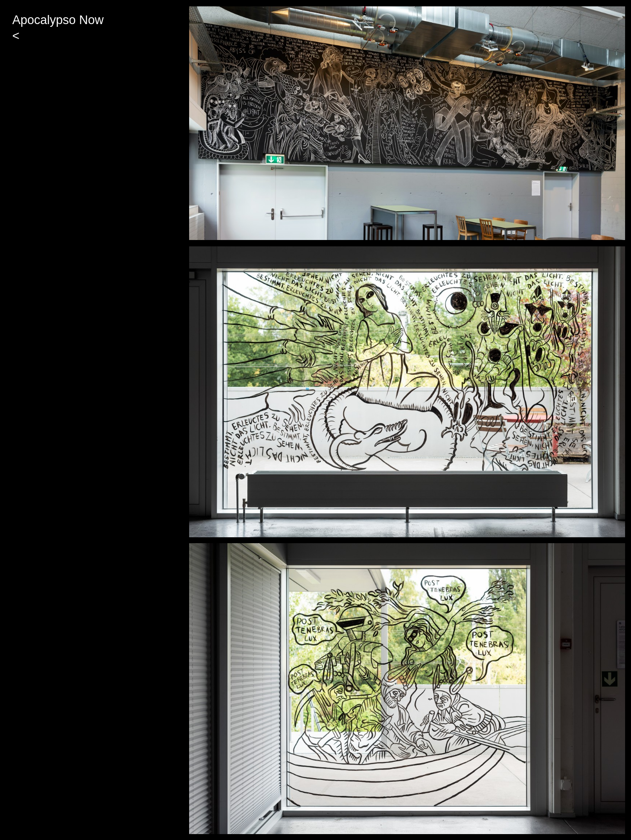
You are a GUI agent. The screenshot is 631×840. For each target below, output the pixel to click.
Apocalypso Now (58, 20)
